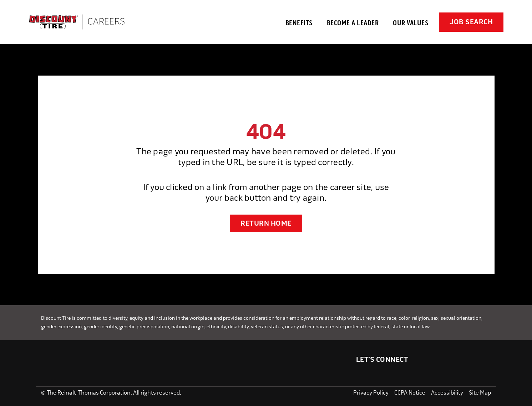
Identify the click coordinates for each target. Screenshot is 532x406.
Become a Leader (353, 23)
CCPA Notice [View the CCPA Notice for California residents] (410, 393)
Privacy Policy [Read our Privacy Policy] (371, 393)
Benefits (299, 23)
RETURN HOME (266, 223)
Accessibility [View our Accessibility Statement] (447, 393)
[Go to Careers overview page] (77, 22)
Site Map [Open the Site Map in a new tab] (480, 393)
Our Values (411, 23)
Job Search (471, 22)
